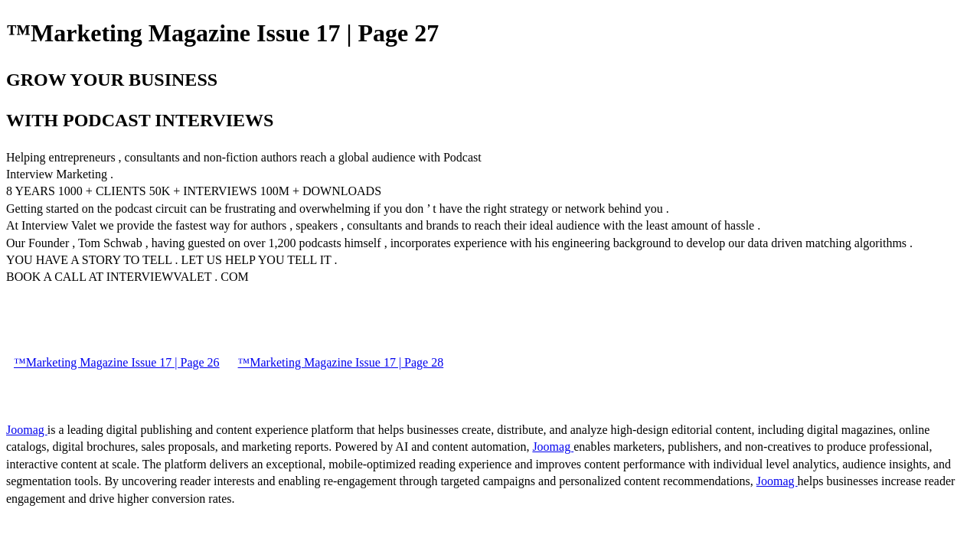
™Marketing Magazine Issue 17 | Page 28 (341, 362)
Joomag (27, 430)
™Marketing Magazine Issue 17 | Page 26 (117, 362)
